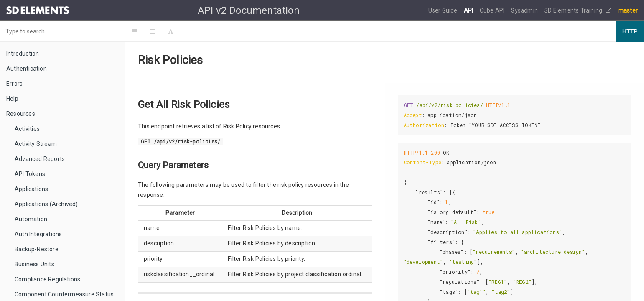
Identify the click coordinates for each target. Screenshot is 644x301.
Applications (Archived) (46, 204)
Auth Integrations (38, 234)
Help (12, 99)
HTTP (630, 31)
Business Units (34, 264)
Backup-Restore (37, 249)
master (628, 10)
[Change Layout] (153, 31)
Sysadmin (525, 10)
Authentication (27, 69)
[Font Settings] (171, 31)
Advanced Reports (40, 159)
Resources (21, 114)
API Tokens (30, 174)
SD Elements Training (578, 10)
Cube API (493, 10)
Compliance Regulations (47, 279)
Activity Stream (36, 144)
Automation (31, 219)
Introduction (23, 54)
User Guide (444, 10)
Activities (27, 129)
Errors (14, 84)
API (469, 10)
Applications (31, 189)
